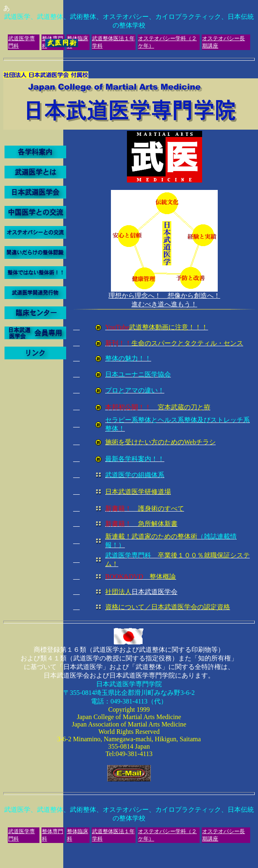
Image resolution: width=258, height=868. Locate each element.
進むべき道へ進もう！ (164, 458)
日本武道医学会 (141, 592)
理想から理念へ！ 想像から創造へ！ (164, 296)
